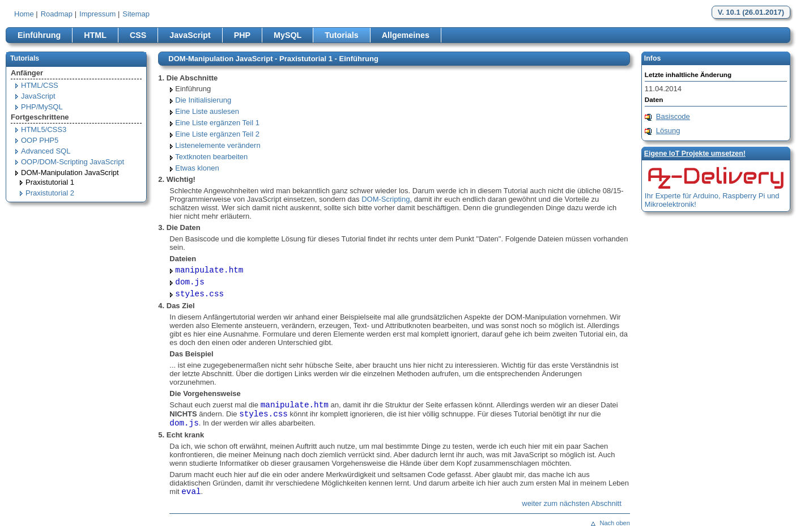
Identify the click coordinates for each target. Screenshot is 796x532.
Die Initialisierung (203, 100)
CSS (138, 35)
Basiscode (673, 116)
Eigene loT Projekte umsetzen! (695, 154)
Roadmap (57, 14)
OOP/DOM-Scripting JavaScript (73, 162)
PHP (242, 35)
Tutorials (341, 35)
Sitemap (136, 14)
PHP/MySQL (42, 107)
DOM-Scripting (386, 199)
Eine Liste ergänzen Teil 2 (217, 134)
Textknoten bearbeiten (211, 157)
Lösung (668, 131)
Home (24, 14)
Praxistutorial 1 (50, 182)
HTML (95, 35)
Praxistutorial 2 (50, 193)
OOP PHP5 (40, 140)
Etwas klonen (197, 168)
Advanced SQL (46, 151)
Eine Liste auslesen (207, 111)
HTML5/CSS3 (44, 129)
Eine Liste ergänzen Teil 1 (217, 123)
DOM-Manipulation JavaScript (70, 173)
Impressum (97, 14)
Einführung (39, 35)
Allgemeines (406, 35)
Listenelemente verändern (218, 145)
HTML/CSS (40, 85)
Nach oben (614, 523)
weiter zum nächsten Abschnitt (572, 503)
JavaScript (190, 35)
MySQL (288, 35)
